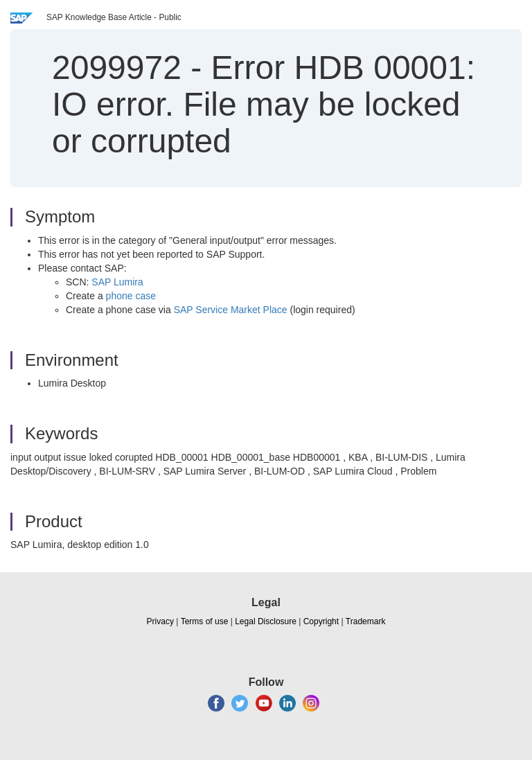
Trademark (366, 621)
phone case (131, 296)
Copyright (321, 621)
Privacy (160, 621)
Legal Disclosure (266, 621)
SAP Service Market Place (231, 310)
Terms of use (205, 621)
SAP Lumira (117, 282)
